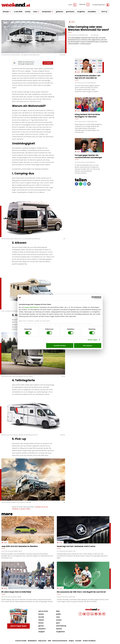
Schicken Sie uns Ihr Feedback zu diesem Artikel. (30, 508)
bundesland (48, 12)
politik (58, 614)
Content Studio (21, 641)
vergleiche (81, 12)
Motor (73, 22)
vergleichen (60, 632)
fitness (41, 623)
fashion (41, 620)
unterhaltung (61, 626)
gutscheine (70, 12)
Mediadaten (32, 641)
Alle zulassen (88, 345)
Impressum (42, 641)
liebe (58, 611)
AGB (49, 641)
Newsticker (84, 5)
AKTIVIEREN (48, 63)
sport (58, 623)
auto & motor (43, 611)
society (28, 12)
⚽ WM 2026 (18, 12)
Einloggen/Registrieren (101, 5)
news (36, 12)
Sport (78, 72)
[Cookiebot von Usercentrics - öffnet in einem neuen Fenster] (93, 297)
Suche (72, 5)
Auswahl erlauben (60, 345)
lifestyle (7, 12)
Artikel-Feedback (89, 641)
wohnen (59, 629)
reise (58, 617)
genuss (41, 626)
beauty (41, 614)
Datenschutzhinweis (60, 641)
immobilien (92, 12)
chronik (41, 617)
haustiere (42, 629)
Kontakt (78, 641)
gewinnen (59, 12)
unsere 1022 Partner (32, 307)
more (104, 12)
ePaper (71, 641)
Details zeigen (93, 340)
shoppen (42, 632)
